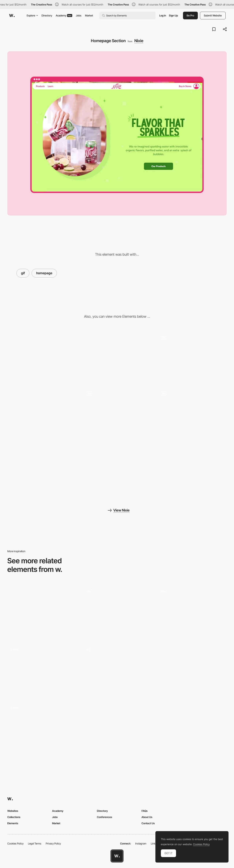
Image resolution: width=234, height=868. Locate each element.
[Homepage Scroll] (191, 348)
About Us (147, 817)
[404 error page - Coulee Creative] (191, 603)
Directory (47, 15)
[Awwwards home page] (117, 856)
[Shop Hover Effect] (191, 470)
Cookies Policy (15, 843)
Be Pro (190, 15)
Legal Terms (35, 843)
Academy (64, 15)
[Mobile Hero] (117, 470)
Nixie (139, 41)
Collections (14, 817)
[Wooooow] (117, 603)
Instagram (141, 843)
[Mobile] (117, 357)
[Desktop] (43, 357)
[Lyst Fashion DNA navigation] (43, 661)
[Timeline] (117, 728)
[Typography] (191, 670)
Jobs (79, 15)
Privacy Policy (53, 843)
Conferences (104, 817)
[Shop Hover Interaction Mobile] (117, 405)
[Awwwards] (12, 16)
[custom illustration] (117, 670)
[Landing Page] (43, 720)
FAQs (145, 811)
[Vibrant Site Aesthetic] (43, 414)
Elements (13, 823)
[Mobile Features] (43, 470)
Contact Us (148, 823)
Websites (13, 811)
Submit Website (213, 15)
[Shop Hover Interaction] (191, 405)
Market (89, 15)
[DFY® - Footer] (43, 612)
